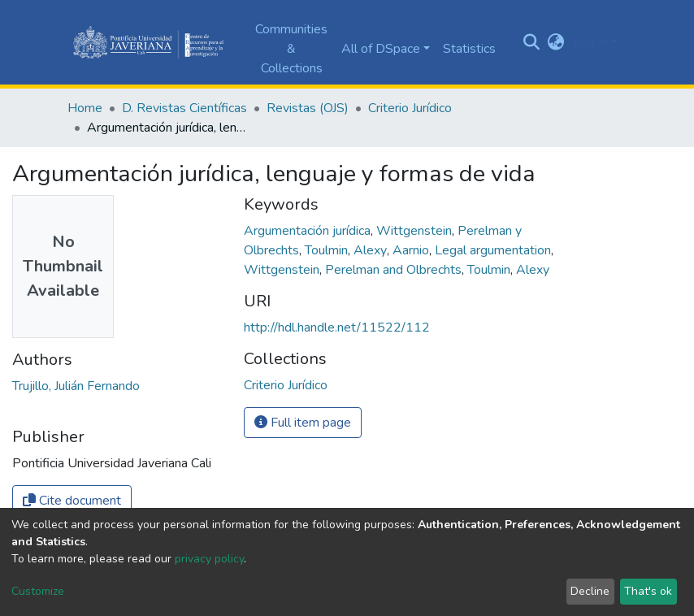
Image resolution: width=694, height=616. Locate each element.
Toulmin (328, 250)
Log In (590, 42)
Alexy (372, 250)
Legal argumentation (494, 250)
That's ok (648, 591)
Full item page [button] (303, 423)
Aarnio (412, 250)
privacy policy (209, 559)
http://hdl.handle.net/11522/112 (337, 328)
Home (85, 108)
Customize (38, 591)
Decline (590, 591)
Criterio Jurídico (410, 108)
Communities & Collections (291, 49)
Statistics (469, 49)
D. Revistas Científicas (184, 108)
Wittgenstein (416, 231)
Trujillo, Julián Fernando (76, 386)
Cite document (72, 501)
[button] (556, 42)
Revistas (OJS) (308, 108)
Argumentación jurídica (309, 231)
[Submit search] (532, 42)
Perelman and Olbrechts (395, 270)
